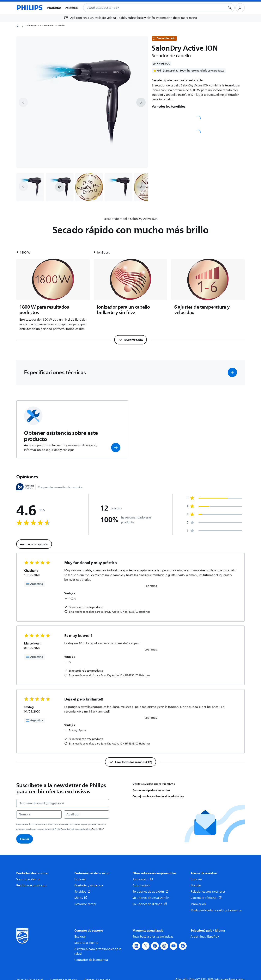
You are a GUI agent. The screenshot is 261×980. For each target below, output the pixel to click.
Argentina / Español (205, 937)
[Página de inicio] (29, 8)
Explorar (80, 879)
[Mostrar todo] (130, 340)
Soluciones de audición (150, 892)
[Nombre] (39, 814)
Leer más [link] (151, 586)
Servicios (82, 892)
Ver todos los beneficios (169, 106)
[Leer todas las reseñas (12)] (130, 762)
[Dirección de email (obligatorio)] (63, 803)
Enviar (25, 839)
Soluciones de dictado (150, 904)
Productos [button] (54, 8)
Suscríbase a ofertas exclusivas (153, 937)
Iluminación (143, 879)
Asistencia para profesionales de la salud (98, 951)
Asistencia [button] (72, 8)
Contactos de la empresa (91, 960)
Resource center (85, 904)
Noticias (196, 885)
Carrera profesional (206, 898)
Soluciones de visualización (151, 898)
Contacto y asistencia (89, 885)
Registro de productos (31, 885)
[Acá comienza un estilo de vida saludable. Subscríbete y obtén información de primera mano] (130, 18)
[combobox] (150, 8)
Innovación (198, 904)
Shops (81, 898)
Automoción (141, 885)
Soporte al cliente (28, 879)
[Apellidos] (87, 814)
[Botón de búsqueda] (230, 8)
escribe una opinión (34, 544)
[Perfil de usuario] (240, 8)
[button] (60, 187)
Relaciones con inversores (208, 892)
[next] (141, 102)
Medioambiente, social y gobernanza (216, 910)
